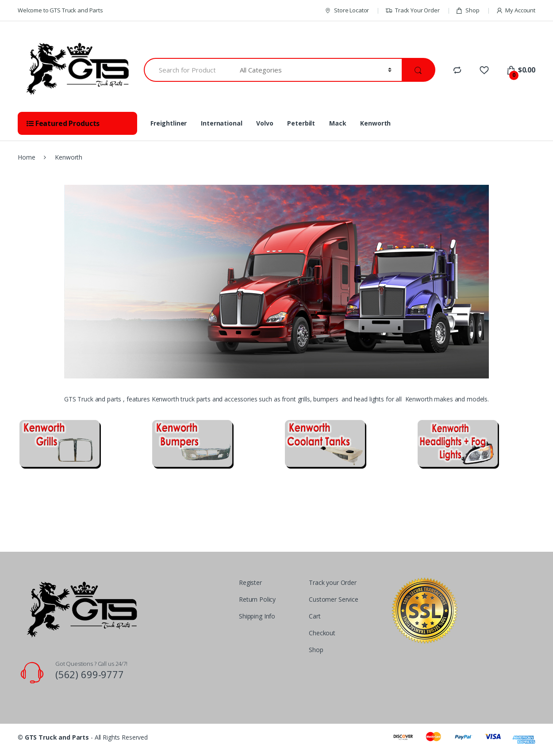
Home (26, 157)
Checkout (322, 633)
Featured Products (63, 123)
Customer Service (334, 599)
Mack (338, 123)
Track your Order (333, 582)
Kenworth (375, 123)
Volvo (265, 123)
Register (250, 582)
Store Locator (347, 10)
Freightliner (169, 123)
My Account (516, 10)
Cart (315, 616)
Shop (467, 10)
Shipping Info (257, 616)
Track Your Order (413, 10)
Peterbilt (301, 123)
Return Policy (257, 599)
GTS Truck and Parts (57, 737)
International (221, 123)
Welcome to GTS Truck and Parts (60, 10)
